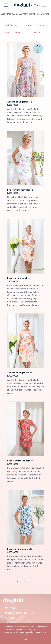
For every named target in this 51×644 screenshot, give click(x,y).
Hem (3, 14)
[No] (48, 634)
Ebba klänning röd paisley (20, 461)
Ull (27, 32)
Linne (7, 32)
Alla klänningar (12, 25)
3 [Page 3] (17, 581)
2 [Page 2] (11, 581)
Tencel (41, 25)
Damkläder (12, 14)
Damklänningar (26, 14)
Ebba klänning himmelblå (20, 549)
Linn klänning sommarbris (20, 190)
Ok (26, 639)
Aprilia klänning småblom (20, 102)
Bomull (29, 25)
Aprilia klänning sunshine (20, 373)
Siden (17, 32)
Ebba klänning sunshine (19, 278)
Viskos (37, 32)
